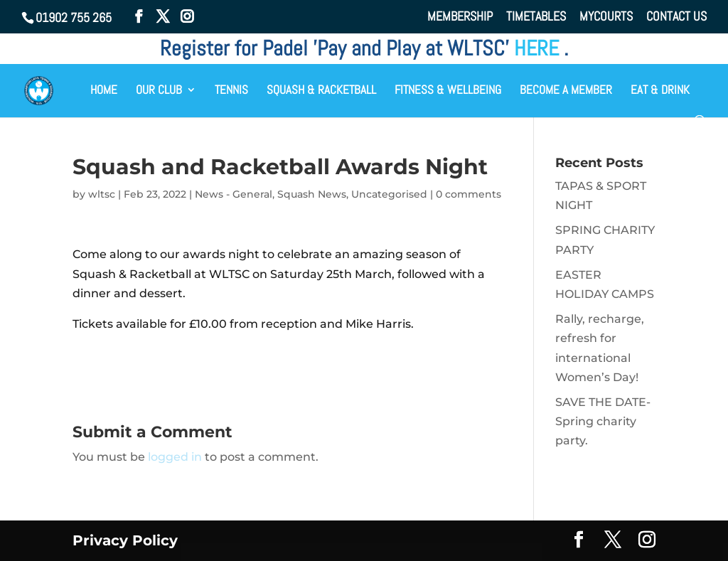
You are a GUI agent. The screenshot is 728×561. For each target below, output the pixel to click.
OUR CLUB (159, 91)
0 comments (469, 194)
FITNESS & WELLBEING (448, 91)
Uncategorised (389, 194)
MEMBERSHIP (460, 17)
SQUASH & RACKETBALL (321, 91)
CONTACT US (676, 17)
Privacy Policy (125, 540)
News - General (234, 194)
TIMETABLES (536, 17)
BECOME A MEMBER (566, 91)
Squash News (312, 194)
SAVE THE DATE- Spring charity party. (603, 421)
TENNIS (231, 91)
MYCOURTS (606, 17)
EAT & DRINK (660, 91)
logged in (175, 457)
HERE (539, 48)
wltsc (102, 194)
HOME (104, 91)
